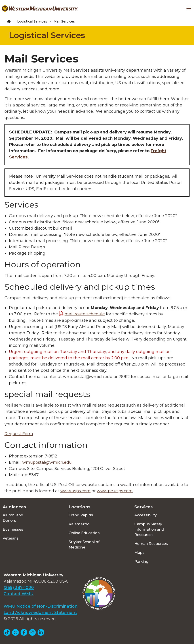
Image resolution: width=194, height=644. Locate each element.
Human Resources (151, 544)
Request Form (19, 434)
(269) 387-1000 (19, 588)
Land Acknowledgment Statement (40, 613)
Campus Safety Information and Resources (149, 529)
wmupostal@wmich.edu (47, 462)
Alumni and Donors (13, 518)
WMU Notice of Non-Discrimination (41, 606)
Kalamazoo (79, 524)
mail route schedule (85, 314)
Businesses (13, 529)
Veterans (11, 538)
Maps (139, 553)
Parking (141, 562)
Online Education (84, 533)
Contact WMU (19, 594)
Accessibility (145, 515)
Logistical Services (32, 21)
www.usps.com (75, 491)
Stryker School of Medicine (84, 545)
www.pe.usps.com (115, 491)
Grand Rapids (81, 515)
